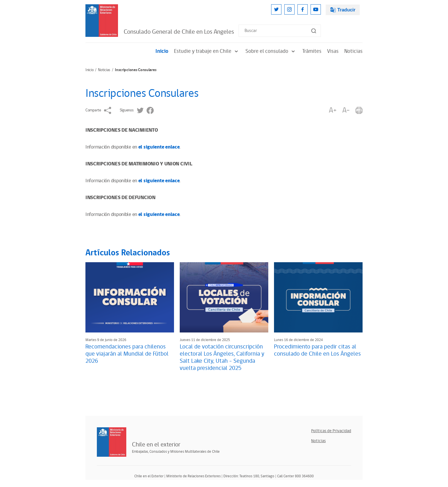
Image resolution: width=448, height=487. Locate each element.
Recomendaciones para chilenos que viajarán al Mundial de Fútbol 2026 (127, 354)
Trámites (312, 51)
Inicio (162, 51)
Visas (333, 51)
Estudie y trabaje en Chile (207, 51)
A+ (333, 110)
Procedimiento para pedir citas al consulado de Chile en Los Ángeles (317, 350)
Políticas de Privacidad (331, 431)
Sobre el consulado (271, 51)
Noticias (353, 51)
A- (346, 110)
